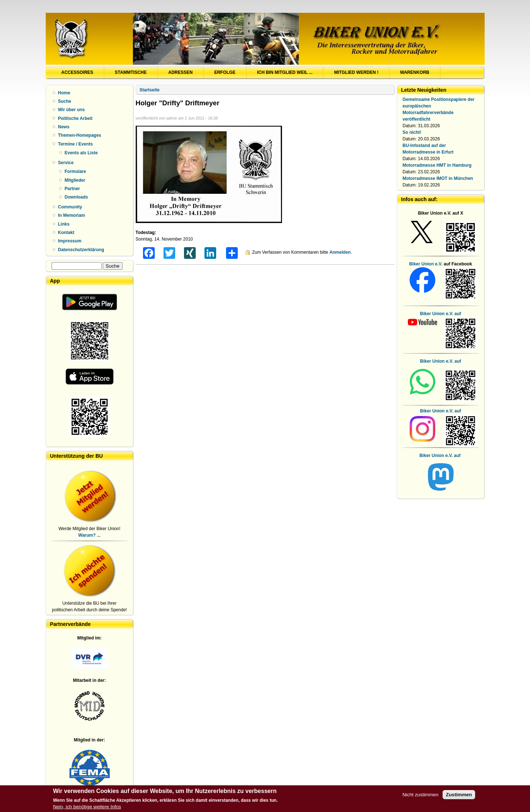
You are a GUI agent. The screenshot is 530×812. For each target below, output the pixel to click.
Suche (65, 101)
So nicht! (412, 132)
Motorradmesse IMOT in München (438, 178)
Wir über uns (72, 110)
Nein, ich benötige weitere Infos (87, 807)
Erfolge (225, 72)
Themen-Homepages (80, 135)
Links (64, 224)
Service (66, 163)
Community (70, 207)
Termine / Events (76, 144)
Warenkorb (415, 72)
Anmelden (340, 252)
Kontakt (66, 233)
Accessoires (77, 72)
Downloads (76, 197)
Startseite (150, 90)
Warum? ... (89, 535)
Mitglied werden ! (356, 72)
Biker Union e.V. (426, 264)
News (64, 127)
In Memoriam (72, 215)
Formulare (76, 171)
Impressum (70, 241)
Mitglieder (75, 180)
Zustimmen (459, 795)
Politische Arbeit (75, 118)
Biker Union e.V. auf (440, 361)
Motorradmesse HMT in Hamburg (437, 165)
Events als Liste (81, 153)
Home (64, 93)
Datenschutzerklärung (81, 250)
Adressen (181, 72)
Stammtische (131, 72)
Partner (72, 189)
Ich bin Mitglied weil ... (285, 72)
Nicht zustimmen (420, 795)
